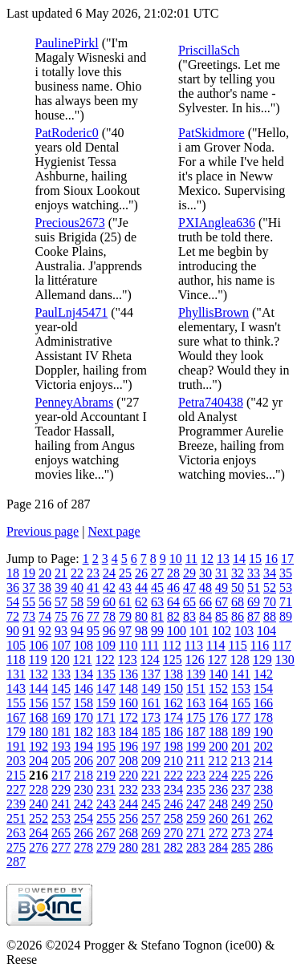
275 (16, 847)
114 (216, 645)
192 (39, 746)
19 (29, 573)
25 (125, 573)
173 (151, 717)
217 (61, 775)
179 (16, 732)
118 (16, 660)
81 (157, 616)
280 (128, 847)
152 (218, 688)
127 (218, 660)
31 (222, 573)
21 (61, 573)
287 (16, 862)
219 (106, 775)
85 (222, 616)
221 (151, 775)
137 (151, 674)
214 (262, 761)
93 (61, 631)
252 (39, 818)
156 (39, 703)
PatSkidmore (212, 133)
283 (196, 847)
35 (286, 573)
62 (141, 602)
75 (61, 616)
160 (128, 703)
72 (13, 616)
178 (263, 717)
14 (239, 559)
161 (151, 703)
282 (173, 847)
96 (109, 631)
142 (263, 674)
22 (77, 573)
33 (254, 573)
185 (151, 732)
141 (241, 674)
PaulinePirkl (67, 43)
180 (39, 732)
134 (83, 674)
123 (128, 660)
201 (241, 746)
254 (83, 818)
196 (128, 746)
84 (205, 616)
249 (241, 804)
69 (254, 602)
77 (93, 616)
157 (61, 703)
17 (287, 559)
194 (83, 746)
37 (29, 587)
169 (61, 717)
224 (218, 775)
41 (93, 587)
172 (128, 717)
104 (266, 631)
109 (106, 645)
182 (83, 732)
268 (128, 833)
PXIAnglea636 (217, 223)
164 (218, 703)
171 (106, 717)
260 (218, 818)
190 (263, 732)
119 (37, 660)
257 (151, 818)
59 (93, 602)
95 (93, 631)
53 (286, 587)
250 (263, 804)
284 (218, 847)
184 (128, 732)
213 (240, 761)
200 (218, 746)
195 (106, 746)
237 (241, 790)
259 (196, 818)
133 (61, 674)
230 (83, 790)
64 (173, 602)
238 (263, 790)
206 (83, 761)
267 (106, 833)
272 (218, 833)
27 (157, 573)
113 (194, 645)
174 (173, 717)
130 (285, 660)
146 (83, 688)
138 (173, 674)
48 (205, 587)
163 (196, 703)
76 (77, 616)
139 (196, 674)
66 (205, 602)
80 (141, 616)
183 (106, 732)
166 (263, 703)
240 (39, 804)
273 (241, 833)
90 (13, 631)
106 (39, 645)
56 (45, 602)
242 (83, 804)
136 (128, 674)
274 (263, 833)
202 (263, 746)
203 (16, 761)
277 (61, 847)
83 (189, 616)
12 (207, 559)
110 (128, 645)
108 (83, 645)
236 (218, 790)
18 (13, 573)
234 (173, 790)
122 (105, 660)
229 (61, 790)
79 (125, 616)
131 (16, 674)
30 (205, 573)
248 (218, 804)
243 (106, 804)
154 (263, 688)
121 (83, 660)
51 (254, 587)
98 (141, 631)
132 (39, 674)
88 (270, 616)
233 (151, 790)
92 (45, 631)
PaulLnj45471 (72, 312)
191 (16, 746)
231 (106, 790)
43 (125, 587)
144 (39, 688)
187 (196, 732)
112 (171, 645)
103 (244, 631)
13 (223, 559)
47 (189, 587)
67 (222, 602)
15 (255, 559)
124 (150, 660)
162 (173, 703)
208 (128, 761)
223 (196, 775)
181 (61, 732)
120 (60, 660)
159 (106, 703)
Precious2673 (70, 223)
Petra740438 (211, 402)
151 (196, 688)
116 (260, 645)
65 (189, 602)
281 (151, 847)
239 (16, 804)
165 (241, 703)
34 (270, 573)
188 (218, 732)
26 (141, 573)
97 (125, 631)
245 (151, 804)
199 (196, 746)
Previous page (43, 531)
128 (240, 660)
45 (157, 587)
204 (39, 761)
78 (109, 616)
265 (61, 833)
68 (238, 602)
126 (195, 660)
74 (45, 616)
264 (39, 833)
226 (263, 775)
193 (61, 746)
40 (77, 587)
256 (128, 818)
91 (29, 631)
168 (39, 717)
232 (128, 790)
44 (141, 587)
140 (218, 674)
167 (16, 717)
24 (109, 573)
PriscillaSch (209, 50)
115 (237, 645)
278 (83, 847)
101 (199, 631)
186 (173, 732)
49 (222, 587)
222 (173, 775)
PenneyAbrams (75, 402)
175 (196, 717)
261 (241, 818)
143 (16, 688)
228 (39, 790)
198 (173, 746)
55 (29, 602)
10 (176, 559)
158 (83, 703)
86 (238, 616)
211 (195, 761)
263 (16, 833)
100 (177, 631)
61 (125, 602)
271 (196, 833)
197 (151, 746)
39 (61, 587)
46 (173, 587)
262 (263, 818)
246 (173, 804)
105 (16, 645)
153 (241, 688)
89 (286, 616)
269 (151, 833)
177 (241, 717)
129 (262, 660)
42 (109, 587)
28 (173, 573)
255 (106, 818)
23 (93, 573)
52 (270, 587)
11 (191, 559)
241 (61, 804)
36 (13, 587)
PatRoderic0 (67, 133)
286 (263, 847)
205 (61, 761)
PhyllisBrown (214, 312)
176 (218, 717)
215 (16, 775)
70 (270, 602)
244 (128, 804)
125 (173, 660)
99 (157, 631)
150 (173, 688)
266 (83, 833)
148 (128, 688)
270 (173, 833)
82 (173, 616)
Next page (114, 531)
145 (61, 688)
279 (106, 847)
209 (151, 761)
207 (106, 761)
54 (13, 602)
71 (286, 602)
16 (271, 559)
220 (128, 775)
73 (29, 616)
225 (241, 775)
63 (157, 602)
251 (16, 818)
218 (83, 775)
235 (196, 790)
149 (151, 688)
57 (61, 602)
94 (77, 631)
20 (45, 573)
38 (45, 587)
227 (16, 790)
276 (39, 847)
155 (16, 703)
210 (173, 761)
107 (61, 645)
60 (109, 602)
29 (189, 573)
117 (281, 645)
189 (241, 732)
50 (238, 587)
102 (222, 631)
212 (218, 761)
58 (77, 602)
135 (106, 674)
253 (61, 818)
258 (173, 818)
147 (106, 688)
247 (196, 804)
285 (241, 847)
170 (83, 717)
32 (238, 573)
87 (254, 616)
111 (150, 645)
